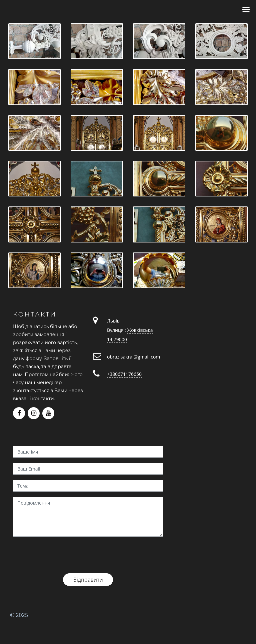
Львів (113, 321)
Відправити (88, 580)
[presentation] (64, 555)
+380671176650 (124, 374)
